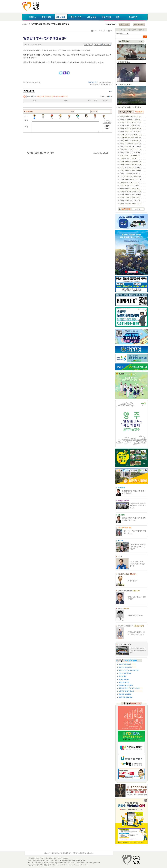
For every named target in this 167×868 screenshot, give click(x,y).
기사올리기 (140, 30)
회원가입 (131, 30)
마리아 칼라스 (133, 581)
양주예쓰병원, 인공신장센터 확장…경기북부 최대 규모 (138, 506)
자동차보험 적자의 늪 (135, 615)
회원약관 (68, 853)
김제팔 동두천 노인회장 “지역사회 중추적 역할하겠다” (138, 547)
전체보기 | (106, 96)
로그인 (123, 30)
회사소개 (47, 853)
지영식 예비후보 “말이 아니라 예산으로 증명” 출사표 (137, 564)
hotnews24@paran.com (93, 863)
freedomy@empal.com (104, 82)
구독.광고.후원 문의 (79, 853)
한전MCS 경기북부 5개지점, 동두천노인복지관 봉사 (138, 650)
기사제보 (90, 853)
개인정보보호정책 (58, 853)
